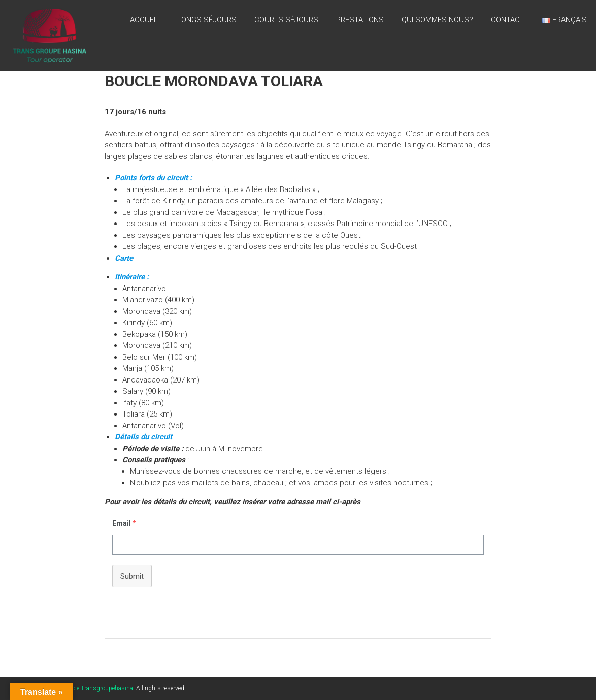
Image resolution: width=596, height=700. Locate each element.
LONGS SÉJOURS (207, 20)
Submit (132, 576)
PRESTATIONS (360, 20)
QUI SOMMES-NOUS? (437, 20)
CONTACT (508, 20)
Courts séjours (286, 20)
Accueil (145, 20)
